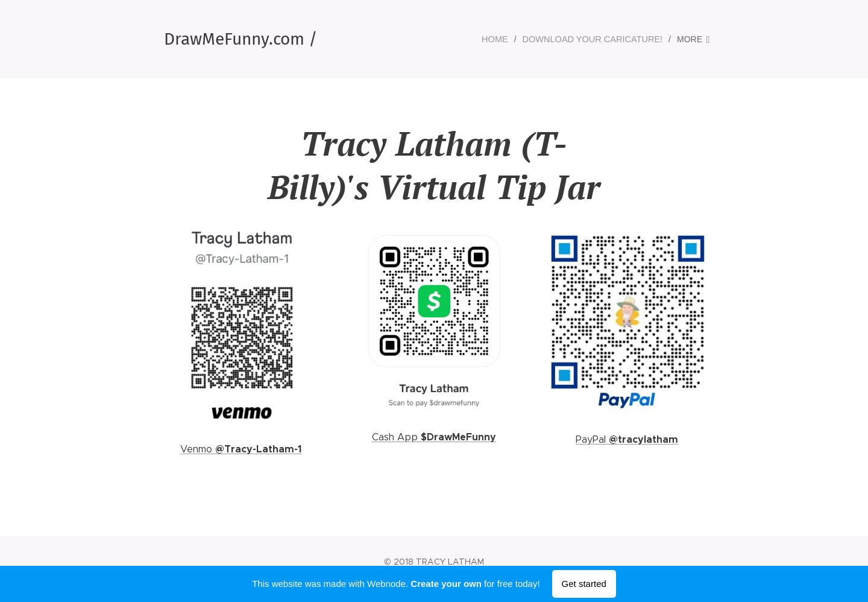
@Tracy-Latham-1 (258, 449)
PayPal (592, 439)
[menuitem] (503, 39)
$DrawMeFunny (458, 437)
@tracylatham (643, 439)
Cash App (396, 437)
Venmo (198, 449)
